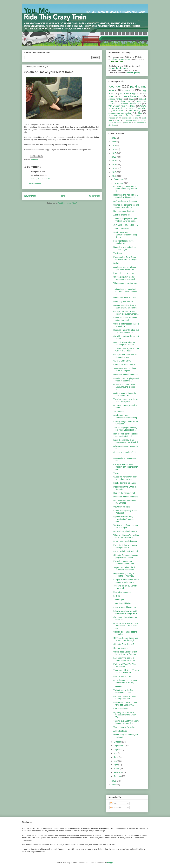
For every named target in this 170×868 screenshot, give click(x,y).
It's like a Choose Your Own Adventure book (125, 319)
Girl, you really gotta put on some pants (125, 618)
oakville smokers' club (131, 104)
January (118, 776)
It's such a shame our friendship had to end (124, 562)
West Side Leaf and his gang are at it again (126, 526)
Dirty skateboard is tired (124, 211)
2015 (114, 161)
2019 (114, 145)
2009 (114, 785)
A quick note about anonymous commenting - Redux (126, 235)
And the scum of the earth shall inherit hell (125, 394)
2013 (114, 168)
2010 (114, 781)
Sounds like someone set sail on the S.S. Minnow (126, 206)
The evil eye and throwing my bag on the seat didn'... (126, 722)
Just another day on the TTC (126, 225)
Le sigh (117, 596)
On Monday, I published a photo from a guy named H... (125, 189)
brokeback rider (130, 120)
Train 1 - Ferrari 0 (121, 229)
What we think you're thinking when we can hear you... (126, 536)
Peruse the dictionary (118, 68)
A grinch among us (121, 215)
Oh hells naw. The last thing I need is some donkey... (126, 681)
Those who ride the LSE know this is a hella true (126, 671)
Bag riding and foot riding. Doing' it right (125, 248)
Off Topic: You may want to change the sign (125, 356)
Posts (114, 803)
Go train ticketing (121, 648)
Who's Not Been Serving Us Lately (127, 107)
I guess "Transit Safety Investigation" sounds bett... (124, 519)
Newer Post (30, 196)
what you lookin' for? (119, 115)
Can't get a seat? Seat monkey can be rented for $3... (126, 467)
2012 (114, 172)
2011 (114, 176)
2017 (114, 153)
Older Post (94, 196)
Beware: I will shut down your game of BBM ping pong (126, 307)
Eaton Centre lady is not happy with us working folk (126, 441)
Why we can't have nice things (122, 106)
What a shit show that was (125, 298)
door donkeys (135, 111)
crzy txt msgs (128, 94)
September (119, 746)
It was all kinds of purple (124, 273)
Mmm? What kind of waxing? (126, 541)
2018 (114, 149)
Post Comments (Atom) (67, 203)
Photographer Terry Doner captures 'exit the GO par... (126, 258)
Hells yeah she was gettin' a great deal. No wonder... (125, 196)
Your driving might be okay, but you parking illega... (125, 429)
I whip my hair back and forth (126, 551)
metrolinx (142, 108)
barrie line (128, 123)
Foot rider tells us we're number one (123, 242)
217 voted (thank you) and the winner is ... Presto (126, 350)
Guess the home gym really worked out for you (125, 478)
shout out (125, 101)
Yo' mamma (118, 411)
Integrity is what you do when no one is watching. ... (126, 581)
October (118, 742)
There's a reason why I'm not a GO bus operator (126, 400)
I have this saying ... (122, 592)
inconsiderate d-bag (130, 118)
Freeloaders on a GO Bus (125, 365)
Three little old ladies (122, 603)
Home (62, 196)
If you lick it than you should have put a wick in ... (125, 546)
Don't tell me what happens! (125, 531)
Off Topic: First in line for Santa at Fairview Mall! (124, 278)
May (116, 761)
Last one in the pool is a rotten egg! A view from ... (125, 659)
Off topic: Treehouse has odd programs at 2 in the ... (126, 556)
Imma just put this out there (125, 607)
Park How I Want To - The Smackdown (124, 665)
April (116, 765)
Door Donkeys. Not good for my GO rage (126, 502)
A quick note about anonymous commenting (125, 416)
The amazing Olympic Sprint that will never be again (126, 220)
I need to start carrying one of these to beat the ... (126, 380)
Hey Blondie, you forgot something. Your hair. (124, 575)
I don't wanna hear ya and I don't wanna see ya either (126, 612)
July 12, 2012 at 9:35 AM (40, 179)
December (119, 179)
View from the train (121, 507)
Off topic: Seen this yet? (124, 644)
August (117, 750)
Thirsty (116, 473)
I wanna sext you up (122, 676)
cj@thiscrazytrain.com (120, 59)
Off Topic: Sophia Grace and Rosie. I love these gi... (126, 639)
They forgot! (119, 600)
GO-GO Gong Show (122, 361)
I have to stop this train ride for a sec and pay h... (125, 704)
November (119, 183)
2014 (114, 165)
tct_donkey (118, 111)
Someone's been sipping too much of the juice (126, 370)
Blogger (110, 862)
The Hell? (118, 686)
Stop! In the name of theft (124, 493)
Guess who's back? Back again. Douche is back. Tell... (124, 387)
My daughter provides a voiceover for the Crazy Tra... (124, 715)
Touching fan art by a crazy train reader (125, 587)
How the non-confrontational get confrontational (126, 435)
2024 (114, 142)
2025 (114, 138)
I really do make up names (125, 483)
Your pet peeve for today (124, 727)
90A (140, 113)
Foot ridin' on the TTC (123, 709)
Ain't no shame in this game (125, 201)
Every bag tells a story (123, 302)
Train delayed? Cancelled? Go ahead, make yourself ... (125, 292)
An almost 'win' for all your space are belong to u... (125, 268)
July (116, 753)
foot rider (34, 160)
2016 (114, 157)
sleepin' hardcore (116, 99)
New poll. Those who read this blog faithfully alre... (125, 344)
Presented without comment (126, 375)
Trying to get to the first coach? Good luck (123, 691)
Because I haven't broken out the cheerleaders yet (126, 331)
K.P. (118, 120)
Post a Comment (35, 184)
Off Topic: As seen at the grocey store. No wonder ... (126, 313)
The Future (118, 253)
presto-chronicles (131, 96)
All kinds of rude (120, 731)
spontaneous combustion (120, 113)
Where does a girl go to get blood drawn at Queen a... (126, 653)
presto (128, 90)
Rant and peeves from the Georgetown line (125, 698)
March (117, 768)
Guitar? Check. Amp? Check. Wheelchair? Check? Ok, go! (126, 626)
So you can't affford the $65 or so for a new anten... (125, 569)
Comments (116, 808)
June (116, 757)
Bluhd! (116, 263)
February (118, 772)
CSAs (131, 99)
